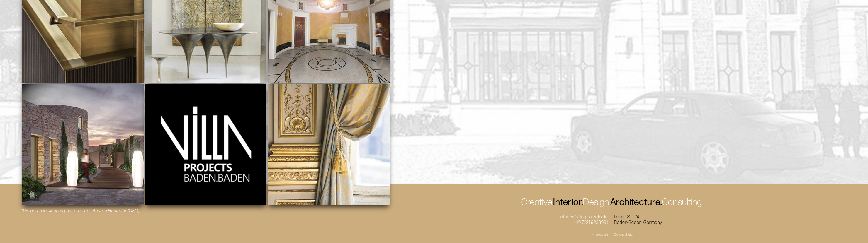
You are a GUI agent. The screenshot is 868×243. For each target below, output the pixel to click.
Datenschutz (624, 235)
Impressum (600, 235)
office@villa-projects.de (584, 217)
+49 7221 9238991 (591, 223)
